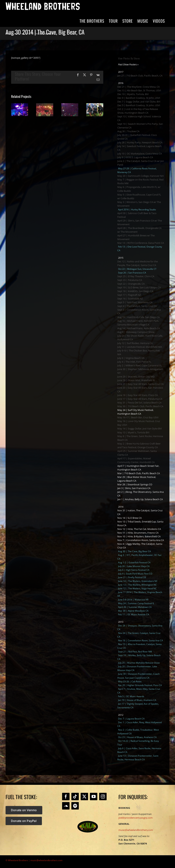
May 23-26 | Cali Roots (130, 681)
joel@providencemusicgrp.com (136, 818)
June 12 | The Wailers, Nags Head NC (137, 588)
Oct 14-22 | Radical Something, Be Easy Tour (138, 743)
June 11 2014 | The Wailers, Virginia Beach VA (140, 594)
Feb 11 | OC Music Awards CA (134, 614)
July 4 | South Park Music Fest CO (135, 574)
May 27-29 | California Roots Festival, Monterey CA (137, 170)
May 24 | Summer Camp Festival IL (136, 603)
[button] (14, 110)
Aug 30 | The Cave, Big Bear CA (134, 551)
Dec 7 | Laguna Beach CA (131, 719)
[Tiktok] (75, 797)
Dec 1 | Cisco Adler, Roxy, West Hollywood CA (139, 724)
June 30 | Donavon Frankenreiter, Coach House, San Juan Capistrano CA (138, 676)
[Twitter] (84, 797)
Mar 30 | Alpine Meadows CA (133, 611)
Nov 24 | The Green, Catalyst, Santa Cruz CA (139, 635)
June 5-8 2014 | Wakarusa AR (133, 600)
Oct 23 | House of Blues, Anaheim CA (137, 737)
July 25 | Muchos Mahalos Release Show (139, 663)
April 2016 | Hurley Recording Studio (137, 210)
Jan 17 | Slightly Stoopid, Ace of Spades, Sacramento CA (138, 706)
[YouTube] (94, 797)
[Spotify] (75, 806)
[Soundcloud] (66, 806)
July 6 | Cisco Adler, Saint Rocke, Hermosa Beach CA (139, 750)
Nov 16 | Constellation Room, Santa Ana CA (141, 640)
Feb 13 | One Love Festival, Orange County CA (140, 249)
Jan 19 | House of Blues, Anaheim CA (137, 700)
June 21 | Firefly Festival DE (132, 577)
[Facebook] (66, 797)
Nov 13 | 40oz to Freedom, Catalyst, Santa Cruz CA (139, 646)
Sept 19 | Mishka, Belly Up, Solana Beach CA (139, 657)
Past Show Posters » (128, 64)
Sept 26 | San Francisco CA (132, 273)
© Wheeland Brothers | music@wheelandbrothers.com (34, 860)
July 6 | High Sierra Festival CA (134, 570)
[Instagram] (103, 797)
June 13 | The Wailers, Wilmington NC (137, 585)
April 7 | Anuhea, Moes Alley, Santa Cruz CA (139, 691)
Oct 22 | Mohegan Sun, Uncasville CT (137, 269)
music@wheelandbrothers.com (136, 830)
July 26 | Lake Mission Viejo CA (134, 566)
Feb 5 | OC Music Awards (131, 696)
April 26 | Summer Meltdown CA (135, 607)
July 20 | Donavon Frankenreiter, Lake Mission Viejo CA (137, 668)
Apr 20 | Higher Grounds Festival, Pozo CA (140, 685)
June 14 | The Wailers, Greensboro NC (138, 581)
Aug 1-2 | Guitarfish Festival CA (134, 562)
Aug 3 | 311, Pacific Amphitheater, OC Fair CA (139, 557)
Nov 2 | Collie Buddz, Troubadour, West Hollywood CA (138, 732)
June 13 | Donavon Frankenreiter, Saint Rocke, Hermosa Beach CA (138, 758)
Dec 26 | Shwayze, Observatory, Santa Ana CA (140, 627)
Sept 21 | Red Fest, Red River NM (135, 652)
